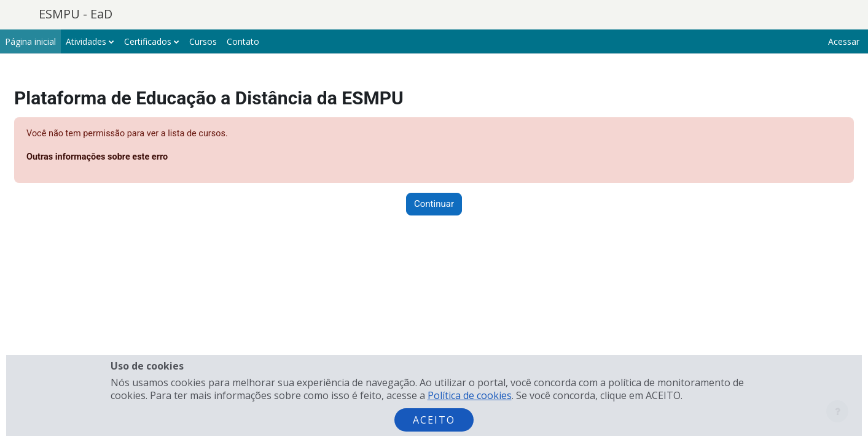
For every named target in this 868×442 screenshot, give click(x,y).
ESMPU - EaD (76, 14)
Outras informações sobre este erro (129, 158)
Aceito (434, 420)
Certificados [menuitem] (148, 41)
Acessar (844, 41)
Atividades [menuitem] (86, 41)
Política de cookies (470, 395)
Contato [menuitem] (243, 41)
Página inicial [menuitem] (30, 41)
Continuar (434, 205)
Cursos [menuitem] (203, 41)
